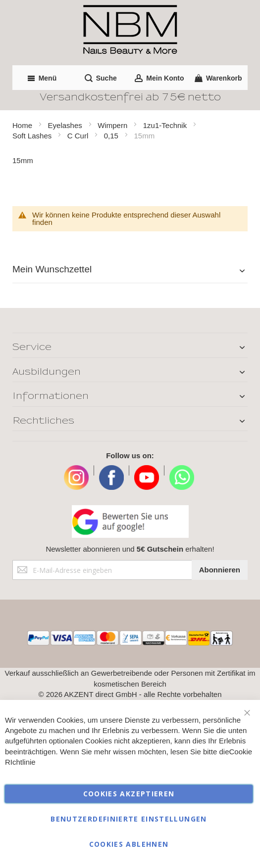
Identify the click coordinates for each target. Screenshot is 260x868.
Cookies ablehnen (129, 844)
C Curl (79, 136)
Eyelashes (66, 125)
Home (23, 125)
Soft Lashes (33, 136)
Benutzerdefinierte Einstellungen (129, 819)
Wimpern (113, 125)
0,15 (112, 136)
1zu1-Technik (166, 125)
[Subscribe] (220, 570)
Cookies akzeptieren (129, 794)
